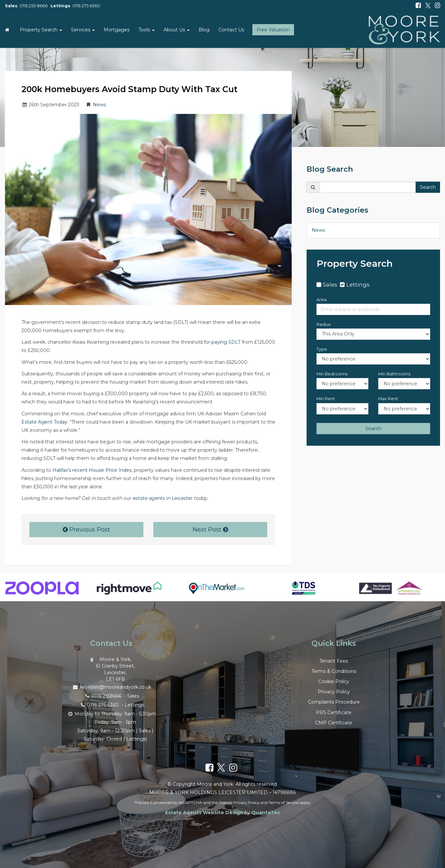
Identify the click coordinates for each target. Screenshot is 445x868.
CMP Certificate (334, 723)
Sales (330, 285)
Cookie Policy (334, 681)
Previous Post (86, 530)
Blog (204, 30)
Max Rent (388, 399)
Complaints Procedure (334, 702)
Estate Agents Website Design (204, 813)
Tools (147, 30)
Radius (324, 324)
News (99, 105)
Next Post (210, 530)
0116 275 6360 (86, 6)
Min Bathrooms (394, 374)
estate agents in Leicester (163, 498)
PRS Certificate (334, 712)
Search (428, 187)
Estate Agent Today (44, 422)
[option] (42, 591)
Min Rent (326, 399)
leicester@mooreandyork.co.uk (111, 687)
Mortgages (117, 30)
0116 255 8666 (34, 6)
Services (83, 30)
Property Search (41, 30)
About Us (177, 30)
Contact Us (231, 30)
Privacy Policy (334, 692)
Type (322, 349)
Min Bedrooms (332, 374)
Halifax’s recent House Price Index (92, 470)
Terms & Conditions (334, 671)
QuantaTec (266, 813)
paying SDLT (226, 342)
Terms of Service (284, 802)
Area (322, 300)
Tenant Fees (334, 661)
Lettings (358, 285)
